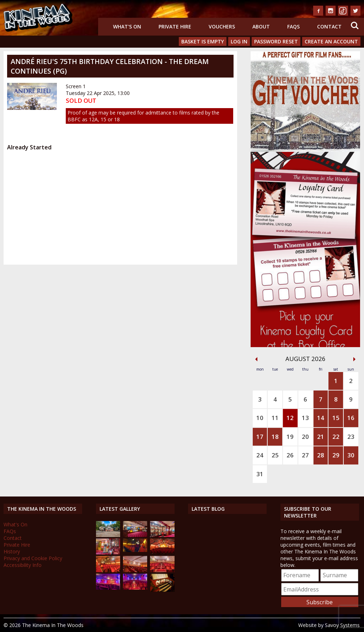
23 (351, 437)
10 (260, 418)
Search (355, 26)
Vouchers (222, 26)
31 (260, 474)
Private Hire (175, 26)
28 (321, 455)
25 (275, 455)
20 (305, 437)
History (12, 551)
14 (321, 418)
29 (336, 455)
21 (321, 437)
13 (305, 418)
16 (351, 418)
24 (260, 455)
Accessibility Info (23, 565)
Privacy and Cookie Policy (33, 558)
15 (336, 418)
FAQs (293, 26)
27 (305, 455)
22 (336, 437)
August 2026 (306, 359)
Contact (329, 26)
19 (290, 437)
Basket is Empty (203, 41)
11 (275, 418)
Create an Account (331, 41)
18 (275, 437)
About (261, 26)
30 (351, 455)
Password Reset (276, 41)
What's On (127, 26)
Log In (239, 41)
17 (260, 437)
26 (290, 455)
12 (290, 418)
